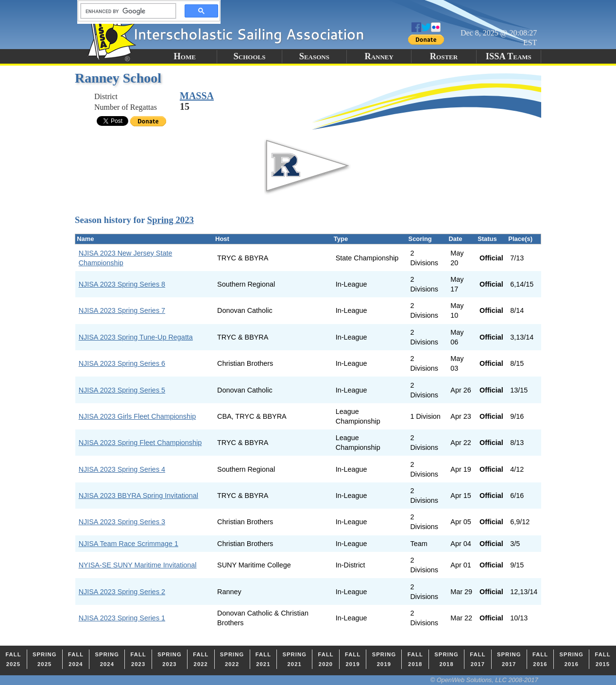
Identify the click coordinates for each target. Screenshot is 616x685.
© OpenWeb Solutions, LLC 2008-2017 (484, 680)
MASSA (197, 96)
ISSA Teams (509, 56)
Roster (444, 56)
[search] (125, 11)
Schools (250, 56)
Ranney (379, 56)
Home (184, 56)
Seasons (314, 56)
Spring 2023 (171, 220)
